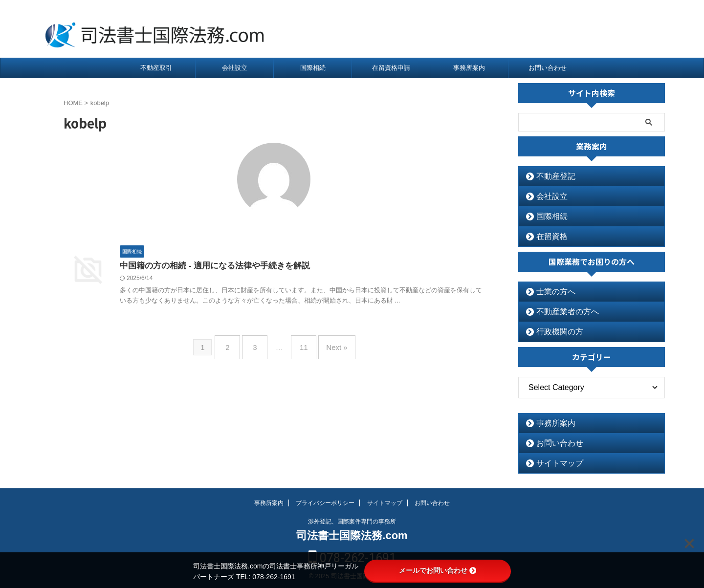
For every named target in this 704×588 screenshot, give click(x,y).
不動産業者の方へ (560, 312)
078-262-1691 (611, 29)
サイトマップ (554, 463)
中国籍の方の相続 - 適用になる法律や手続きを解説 (209, 266)
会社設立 (235, 68)
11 (301, 344)
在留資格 (548, 236)
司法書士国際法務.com (352, 535)
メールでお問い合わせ (438, 570)
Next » (329, 344)
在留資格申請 (391, 68)
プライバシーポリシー (325, 503)
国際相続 (313, 68)
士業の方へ (551, 292)
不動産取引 (156, 68)
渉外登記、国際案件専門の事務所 (352, 522)
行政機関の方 (554, 332)
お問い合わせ (548, 68)
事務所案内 (469, 68)
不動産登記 (551, 176)
